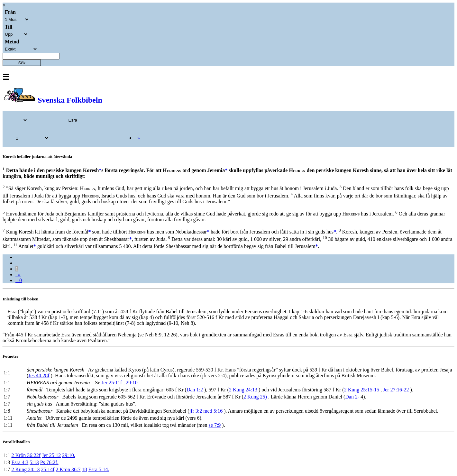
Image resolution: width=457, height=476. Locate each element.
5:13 (34, 462)
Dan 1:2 (195, 390)
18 (85, 469)
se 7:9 (215, 425)
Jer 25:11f (112, 383)
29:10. (69, 455)
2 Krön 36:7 (68, 469)
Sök (22, 63)
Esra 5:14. (99, 469)
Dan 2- (352, 397)
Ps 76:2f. (49, 462)
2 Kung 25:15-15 (362, 390)
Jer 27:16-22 (396, 390)
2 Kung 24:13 (243, 390)
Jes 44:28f (39, 375)
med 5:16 (213, 411)
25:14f (48, 469)
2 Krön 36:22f (26, 455)
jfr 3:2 (196, 411)
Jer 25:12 (51, 455)
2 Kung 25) (255, 397)
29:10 (132, 383)
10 (19, 280)
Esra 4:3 (20, 462)
